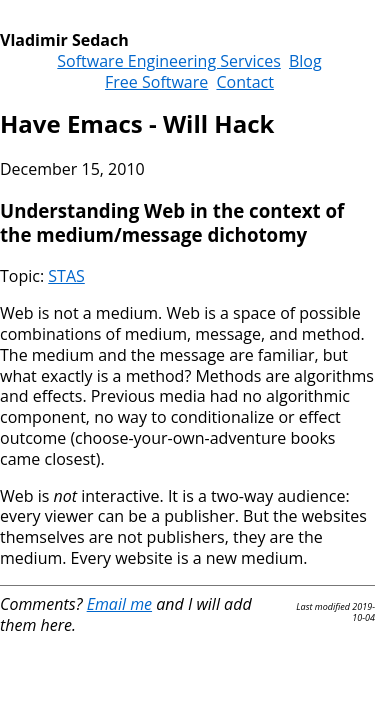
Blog (305, 61)
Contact (244, 82)
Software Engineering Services (169, 61)
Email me (119, 604)
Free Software (156, 82)
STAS (66, 276)
